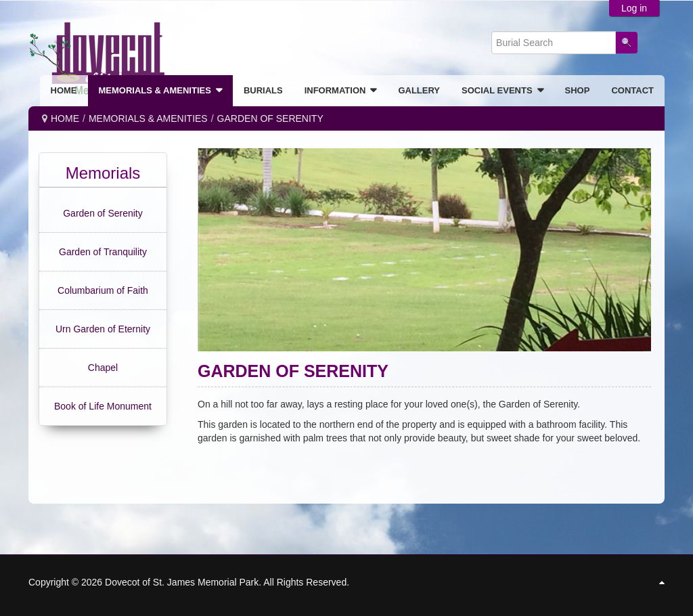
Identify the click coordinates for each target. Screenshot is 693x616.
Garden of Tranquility (103, 252)
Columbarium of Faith (103, 290)
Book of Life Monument (103, 406)
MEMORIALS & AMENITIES (148, 118)
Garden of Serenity (103, 213)
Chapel (103, 368)
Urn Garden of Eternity (103, 329)
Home (65, 118)
